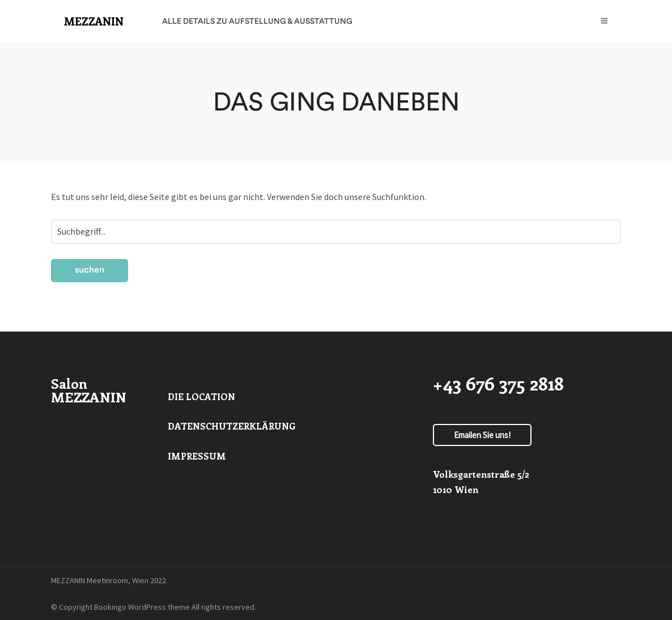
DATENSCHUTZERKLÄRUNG (232, 426)
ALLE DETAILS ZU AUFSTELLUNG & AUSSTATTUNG (257, 22)
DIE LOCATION (201, 396)
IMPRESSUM (197, 456)
